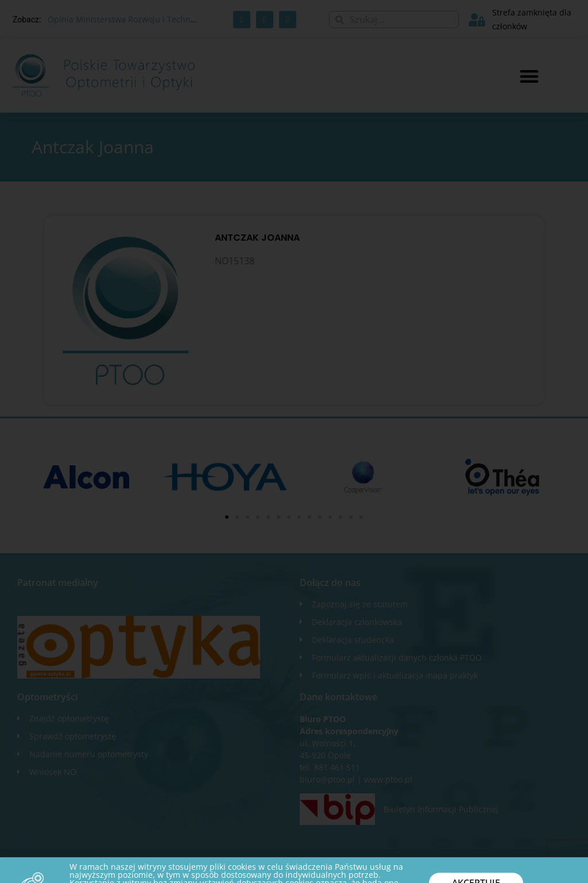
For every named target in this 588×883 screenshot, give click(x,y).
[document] (294, 441)
